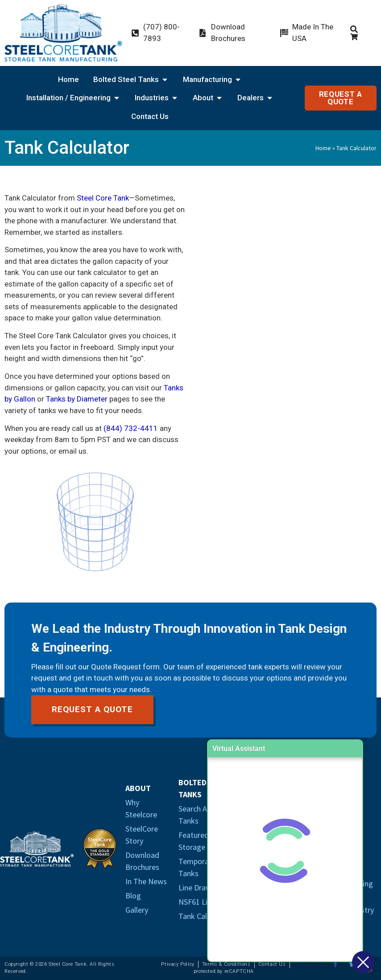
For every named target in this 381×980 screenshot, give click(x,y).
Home (323, 148)
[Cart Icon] (356, 37)
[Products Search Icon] (356, 29)
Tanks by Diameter (77, 399)
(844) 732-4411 (131, 428)
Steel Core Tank (103, 198)
